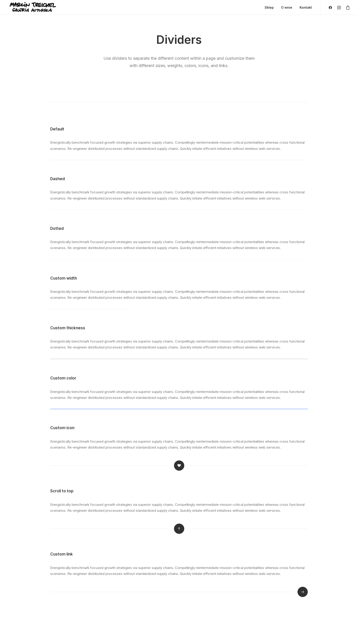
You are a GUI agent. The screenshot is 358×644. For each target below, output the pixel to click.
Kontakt (306, 7)
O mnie (287, 7)
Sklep (269, 7)
